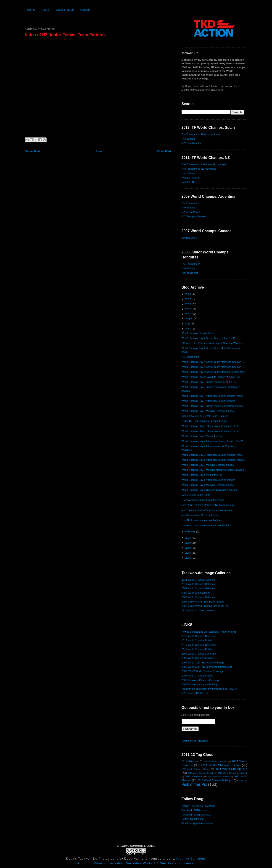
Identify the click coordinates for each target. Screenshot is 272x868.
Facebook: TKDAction (194, 810)
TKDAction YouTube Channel (198, 610)
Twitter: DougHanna (193, 819)
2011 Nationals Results (215, 761)
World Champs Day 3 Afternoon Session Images (209, 401)
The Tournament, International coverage (204, 164)
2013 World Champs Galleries (198, 580)
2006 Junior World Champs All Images (203, 602)
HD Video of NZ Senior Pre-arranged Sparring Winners (212, 343)
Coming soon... (190, 238)
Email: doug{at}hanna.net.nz (197, 823)
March (189, 329)
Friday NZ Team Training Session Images (205, 421)
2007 (189, 553)
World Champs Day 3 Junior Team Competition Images (212, 406)
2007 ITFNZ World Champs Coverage (203, 671)
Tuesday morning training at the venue (203, 500)
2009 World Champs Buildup (198, 658)
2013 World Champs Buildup (198, 640)
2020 (189, 294)
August (190, 318)
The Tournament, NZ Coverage (199, 169)
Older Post (164, 151)
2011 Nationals (190, 761)
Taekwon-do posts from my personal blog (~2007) (209, 689)
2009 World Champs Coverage (199, 654)
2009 (189, 543)
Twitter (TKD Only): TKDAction (199, 806)
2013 (189, 304)
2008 (189, 548)
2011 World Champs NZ (231, 769)
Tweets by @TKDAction (195, 741)
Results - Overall (191, 178)
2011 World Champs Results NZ (233, 773)
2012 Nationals (194, 776)
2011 (189, 314)
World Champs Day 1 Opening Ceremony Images (209, 490)
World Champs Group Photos (198, 333)
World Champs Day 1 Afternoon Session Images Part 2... (213, 460)
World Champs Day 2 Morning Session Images (208, 465)
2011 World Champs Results (201, 773)
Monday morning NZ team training (201, 515)
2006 (189, 558)
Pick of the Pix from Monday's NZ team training (208, 505)
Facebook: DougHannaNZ (196, 815)
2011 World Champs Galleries (198, 584)
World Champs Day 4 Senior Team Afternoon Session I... (213, 362)
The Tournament (191, 203)
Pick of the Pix (194, 784)
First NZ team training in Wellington (201, 520)
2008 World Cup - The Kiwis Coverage (203, 663)
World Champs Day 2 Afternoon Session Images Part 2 (212, 441)
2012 (189, 309)
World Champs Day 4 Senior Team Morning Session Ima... (214, 372)
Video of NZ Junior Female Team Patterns (65, 35)
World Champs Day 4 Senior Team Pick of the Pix (209, 338)
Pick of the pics (190, 273)
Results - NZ (189, 182)
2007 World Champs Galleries (198, 597)
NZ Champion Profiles (194, 216)
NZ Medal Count (191, 212)
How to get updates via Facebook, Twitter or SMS (209, 632)
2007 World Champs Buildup (198, 676)
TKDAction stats (191, 357)
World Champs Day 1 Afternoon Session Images (209, 480)
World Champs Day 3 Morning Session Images (208, 411)
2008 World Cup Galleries (196, 593)
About (45, 10)
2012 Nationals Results (218, 777)
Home (31, 10)
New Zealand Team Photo (196, 495)
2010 (189, 538)
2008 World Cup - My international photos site (207, 667)
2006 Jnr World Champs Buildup (200, 684)
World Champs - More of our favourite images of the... (211, 426)
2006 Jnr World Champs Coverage (201, 680)
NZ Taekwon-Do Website (195, 693)
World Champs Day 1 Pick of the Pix (202, 475)
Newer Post (32, 151)
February (191, 531)
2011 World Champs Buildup (198, 649)
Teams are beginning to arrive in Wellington (206, 525)
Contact (85, 10)
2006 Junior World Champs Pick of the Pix (205, 606)
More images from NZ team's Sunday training (207, 510)
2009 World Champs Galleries (198, 588)
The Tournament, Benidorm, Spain (201, 134)
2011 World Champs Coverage (199, 645)
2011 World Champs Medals (196, 769)
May (188, 324)
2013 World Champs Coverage (199, 636)
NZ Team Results (191, 143)
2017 (189, 299)
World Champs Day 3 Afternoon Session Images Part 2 (212, 396)
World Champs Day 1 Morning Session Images (208, 485)
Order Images (65, 10)
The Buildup (188, 139)
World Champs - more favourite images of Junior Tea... (212, 377)
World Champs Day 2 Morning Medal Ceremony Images (213, 470)
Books (240, 780)
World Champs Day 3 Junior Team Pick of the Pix (209, 382)
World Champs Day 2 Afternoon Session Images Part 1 (212, 455)
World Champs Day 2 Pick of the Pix (202, 436)
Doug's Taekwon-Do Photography (92, 859)
